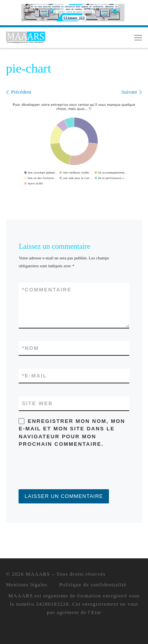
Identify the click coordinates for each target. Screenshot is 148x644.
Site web (37, 403)
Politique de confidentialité (93, 585)
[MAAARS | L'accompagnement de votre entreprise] (25, 37)
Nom (30, 348)
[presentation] (79, 470)
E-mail (34, 376)
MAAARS (38, 574)
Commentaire (47, 290)
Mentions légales (27, 585)
